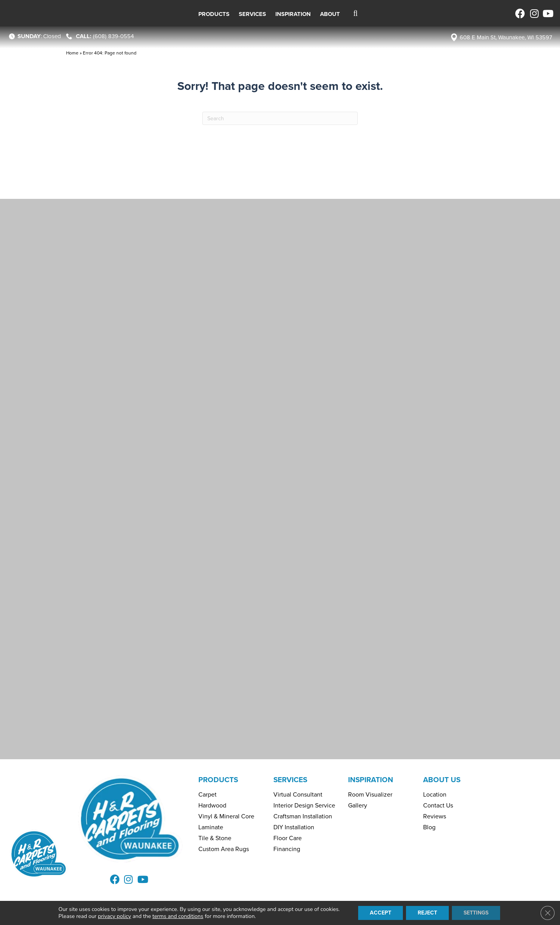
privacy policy (115, 916)
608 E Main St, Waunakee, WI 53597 (506, 37)
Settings (476, 913)
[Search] (280, 118)
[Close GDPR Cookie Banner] (548, 913)
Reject (427, 913)
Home (72, 53)
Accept (381, 913)
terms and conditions (178, 916)
